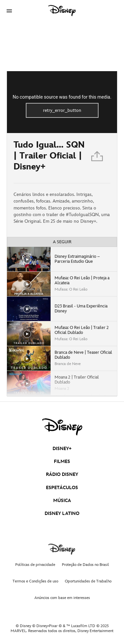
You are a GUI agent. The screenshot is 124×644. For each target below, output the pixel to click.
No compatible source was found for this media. (62, 97)
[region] (62, 102)
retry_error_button (62, 110)
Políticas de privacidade (35, 565)
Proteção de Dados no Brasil (85, 565)
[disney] (62, 427)
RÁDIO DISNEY (62, 474)
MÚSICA (62, 501)
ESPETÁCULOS (62, 488)
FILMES (62, 461)
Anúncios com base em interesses (62, 598)
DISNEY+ (62, 449)
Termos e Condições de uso (35, 581)
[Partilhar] (98, 158)
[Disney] (62, 11)
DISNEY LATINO (62, 513)
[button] (9, 11)
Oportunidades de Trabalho (88, 581)
